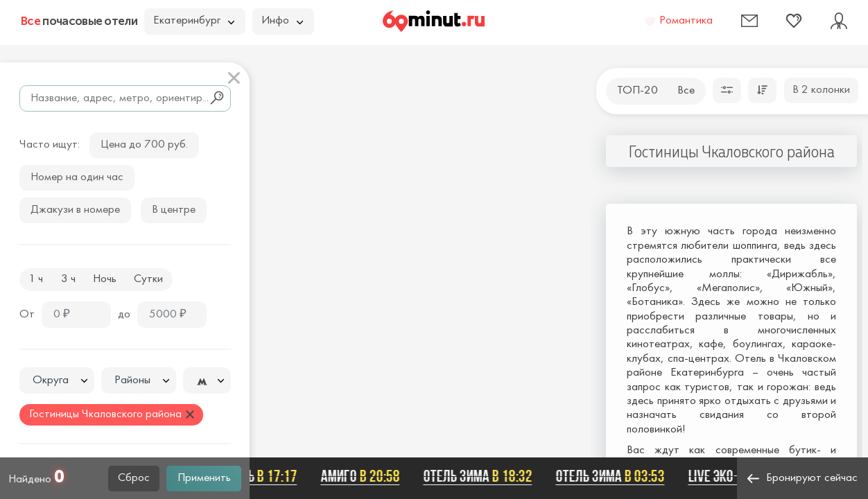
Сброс (134, 478)
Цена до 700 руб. (144, 145)
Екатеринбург (194, 21)
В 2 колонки (821, 90)
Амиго (362, 476)
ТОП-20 (637, 91)
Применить (204, 478)
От (27, 315)
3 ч (68, 279)
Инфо (282, 21)
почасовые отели (79, 21)
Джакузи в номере (75, 210)
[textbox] (57, 381)
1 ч (36, 279)
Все (686, 91)
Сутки (148, 279)
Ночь (105, 279)
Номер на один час (77, 177)
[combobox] (57, 380)
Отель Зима (479, 476)
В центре (174, 210)
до (124, 315)
